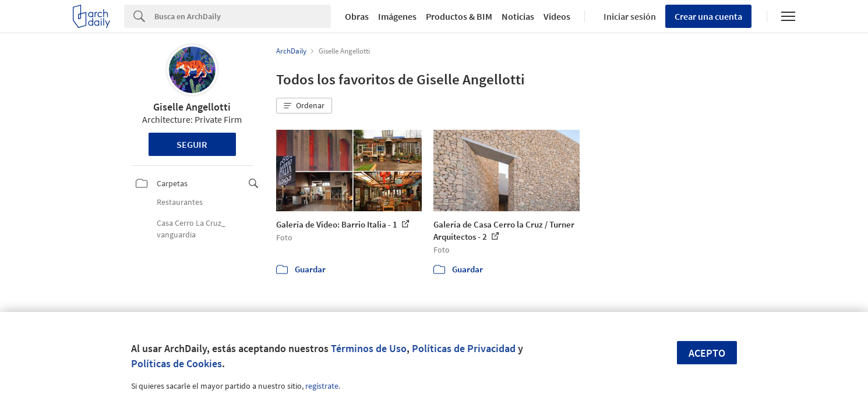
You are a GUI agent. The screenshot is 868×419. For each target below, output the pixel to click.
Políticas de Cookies (177, 363)
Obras (357, 16)
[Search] (243, 16)
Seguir (192, 144)
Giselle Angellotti (192, 107)
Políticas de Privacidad (464, 348)
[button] (304, 106)
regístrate (322, 386)
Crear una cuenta (708, 16)
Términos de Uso (369, 348)
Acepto (707, 353)
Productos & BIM (459, 16)
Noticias (518, 16)
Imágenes (397, 16)
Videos (557, 16)
